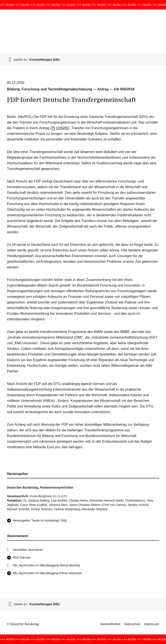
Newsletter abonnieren (28, 550)
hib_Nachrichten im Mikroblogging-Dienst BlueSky (46, 565)
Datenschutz (132, 624)
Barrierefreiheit (110, 624)
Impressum (152, 624)
